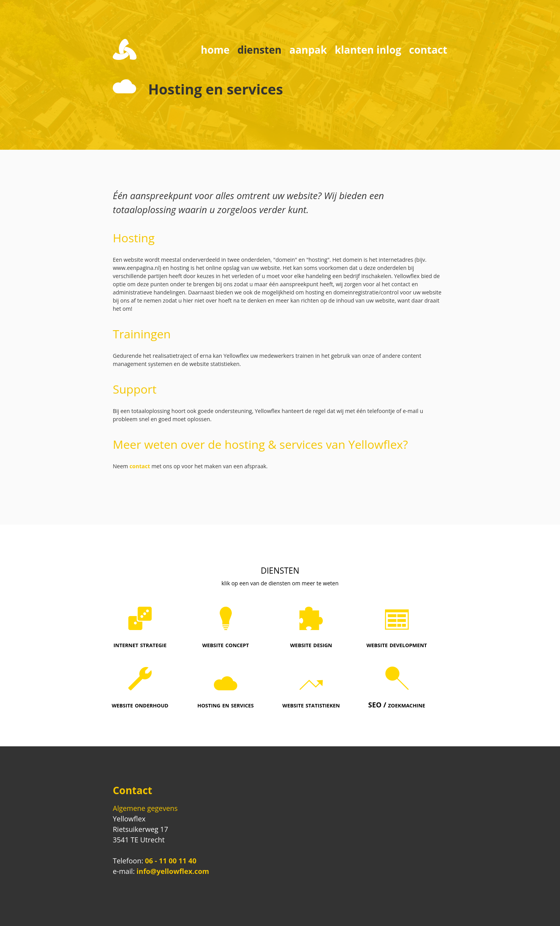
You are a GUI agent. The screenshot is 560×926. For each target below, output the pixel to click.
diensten (259, 50)
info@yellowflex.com (173, 871)
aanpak (308, 50)
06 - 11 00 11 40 (171, 861)
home (215, 50)
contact (428, 50)
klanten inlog (368, 50)
